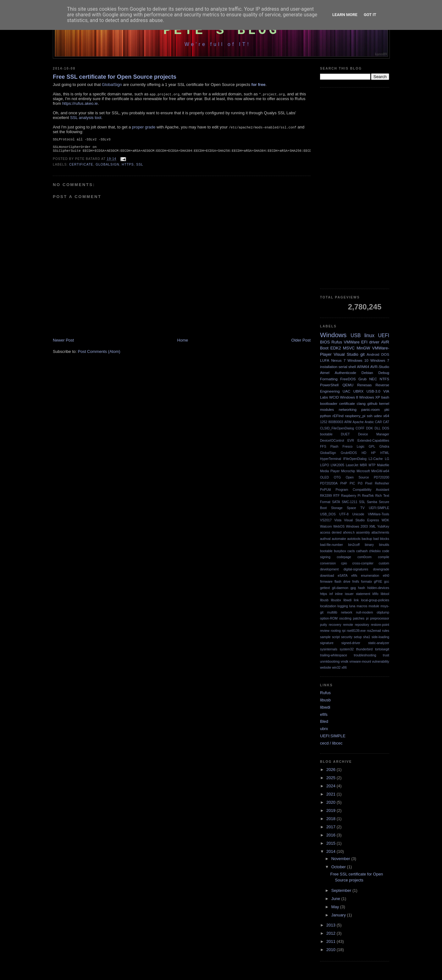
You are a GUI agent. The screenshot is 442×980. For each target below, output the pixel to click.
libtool (385, 594)
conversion (328, 563)
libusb (324, 600)
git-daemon (340, 588)
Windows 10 (358, 360)
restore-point (380, 625)
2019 (331, 810)
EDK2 (336, 348)
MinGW (363, 348)
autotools (354, 539)
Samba (372, 502)
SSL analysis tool (86, 118)
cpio (344, 563)
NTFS (385, 379)
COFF (360, 428)
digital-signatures (356, 569)
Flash (334, 447)
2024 (331, 786)
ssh (370, 416)
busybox (340, 551)
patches (359, 618)
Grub (362, 379)
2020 (331, 802)
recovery (335, 625)
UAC (347, 391)
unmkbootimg (330, 662)
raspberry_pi (355, 416)
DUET (345, 434)
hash (362, 588)
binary (369, 545)
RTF (336, 496)
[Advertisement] (355, 188)
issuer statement (357, 594)
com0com (365, 557)
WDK (385, 520)
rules (386, 631)
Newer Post (63, 343)
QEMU (348, 385)
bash (385, 397)
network (346, 612)
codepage (344, 557)
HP (373, 453)
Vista (338, 520)
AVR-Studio (380, 367)
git (362, 354)
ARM (348, 422)
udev (378, 416)
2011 (331, 941)
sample (325, 637)
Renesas (364, 385)
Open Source (357, 477)
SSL (140, 167)
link (356, 600)
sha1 (367, 637)
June (336, 899)
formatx (367, 582)
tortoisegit (382, 649)
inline (339, 594)
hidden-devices (378, 588)
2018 (331, 819)
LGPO (325, 465)
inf (331, 594)
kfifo (376, 594)
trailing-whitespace (334, 655)
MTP (372, 465)
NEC (373, 379)
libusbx (336, 600)
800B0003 (336, 422)
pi (367, 618)
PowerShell (329, 385)
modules (327, 409)
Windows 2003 (357, 527)
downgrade (381, 569)
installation (329, 367)
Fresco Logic (354, 447)
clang (361, 403)
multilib (332, 612)
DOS (385, 354)
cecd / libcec (331, 743)
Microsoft (363, 471)
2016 (331, 835)
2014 (331, 851)
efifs (354, 576)
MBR (364, 465)
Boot (324, 348)
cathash (362, 551)
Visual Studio (346, 354)
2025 (331, 778)
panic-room (370, 409)
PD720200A (329, 483)
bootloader (329, 403)
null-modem (364, 612)
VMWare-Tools (378, 514)
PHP (343, 483)
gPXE (378, 582)
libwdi (347, 600)
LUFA (325, 360)
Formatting (329, 379)
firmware (326, 582)
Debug (384, 373)
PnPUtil (326, 490)
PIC (352, 483)
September (342, 890)
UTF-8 (344, 514)
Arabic (369, 422)
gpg (353, 588)
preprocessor (380, 618)
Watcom (326, 527)
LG (387, 459)
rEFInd (338, 416)
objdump (383, 612)
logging (343, 606)
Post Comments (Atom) (99, 354)
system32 (347, 649)
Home (183, 343)
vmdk (344, 662)
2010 (331, 950)
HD (364, 453)
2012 (331, 933)
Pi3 (360, 483)
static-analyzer (379, 643)
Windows (333, 335)
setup (358, 637)
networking (348, 409)
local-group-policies (375, 600)
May (336, 907)
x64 (386, 416)
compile (384, 557)
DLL (377, 428)
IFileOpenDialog (355, 459)
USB (356, 335)
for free (259, 85)
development (329, 569)
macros (362, 606)
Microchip (348, 471)
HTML (385, 453)
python (326, 416)
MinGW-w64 (380, 471)
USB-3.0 (373, 391)
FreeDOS (348, 379)
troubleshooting (365, 655)
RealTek (368, 496)
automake (339, 539)
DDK (369, 428)
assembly (363, 532)
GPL (372, 447)
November (341, 859)
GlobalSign (112, 85)
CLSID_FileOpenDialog (337, 428)
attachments (380, 532)
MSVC (349, 348)
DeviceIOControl (332, 441)
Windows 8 (349, 397)
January (339, 915)
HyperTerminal (331, 459)
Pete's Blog (221, 31)
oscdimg (345, 618)
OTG (337, 477)
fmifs (356, 582)
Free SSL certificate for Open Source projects (115, 77)
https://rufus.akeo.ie (80, 103)
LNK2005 (337, 465)
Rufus (337, 342)
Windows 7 (380, 360)
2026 (331, 770)
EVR (351, 441)
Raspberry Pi (351, 496)
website (326, 668)
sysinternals (329, 649)
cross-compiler (363, 563)
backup (367, 539)
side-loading (380, 637)
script (336, 637)
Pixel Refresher (377, 483)
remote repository (356, 625)
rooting (336, 631)
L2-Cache (376, 459)
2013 (331, 925)
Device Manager (374, 434)
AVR (385, 342)
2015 (331, 843)
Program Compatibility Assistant (362, 490)
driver (374, 342)
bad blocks (381, 539)
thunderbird (365, 649)
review (325, 631)
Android (373, 354)
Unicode (358, 514)
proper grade (144, 127)
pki (387, 409)
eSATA (343, 576)
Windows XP (370, 397)
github (373, 403)
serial (343, 367)
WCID (334, 397)
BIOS (325, 342)
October (339, 867)
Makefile (383, 465)
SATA (336, 502)
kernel (384, 403)
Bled (324, 721)
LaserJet (352, 465)
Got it (370, 15)
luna (352, 606)
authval (325, 539)
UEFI (384, 335)
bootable (326, 551)
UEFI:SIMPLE (379, 508)
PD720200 (381, 477)
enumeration (370, 576)
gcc (387, 582)
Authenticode (345, 373)
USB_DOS (328, 514)
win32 (336, 668)
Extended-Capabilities (373, 441)
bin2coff (354, 545)
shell (352, 367)
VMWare (352, 342)
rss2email (374, 631)
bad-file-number (331, 545)
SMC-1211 (350, 502)
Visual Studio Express (361, 520)
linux (369, 335)
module (374, 606)
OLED (324, 477)
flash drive (343, 582)
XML (372, 527)
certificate (81, 167)
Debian (367, 373)
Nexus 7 (338, 360)
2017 (331, 827)
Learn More (345, 15)
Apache (358, 422)
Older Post (301, 343)
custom (384, 563)
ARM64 (363, 367)
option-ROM (329, 618)
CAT (386, 422)
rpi (344, 631)
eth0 (386, 576)
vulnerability (381, 662)
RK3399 (326, 496)
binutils (384, 545)
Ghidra (384, 447)
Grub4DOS (349, 453)
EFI (364, 342)
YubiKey (383, 527)
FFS (323, 447)
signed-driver (351, 643)
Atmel (325, 373)
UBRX (358, 391)
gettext (325, 588)
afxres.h (349, 532)
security (347, 637)
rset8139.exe (356, 631)
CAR (378, 422)
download (327, 576)
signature (327, 643)
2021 (331, 794)
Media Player (330, 471)
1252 (324, 422)
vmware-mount (360, 662)
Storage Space (344, 508)
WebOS (339, 527)
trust (386, 655)
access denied (331, 532)
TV (362, 508)
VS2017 (326, 520)
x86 (344, 668)
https (128, 167)
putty (324, 625)
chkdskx (375, 551)
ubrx (324, 729)
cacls (351, 551)
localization (328, 606)
